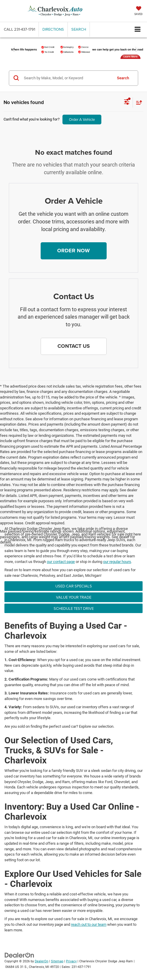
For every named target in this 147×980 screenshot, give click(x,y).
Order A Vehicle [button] (82, 119)
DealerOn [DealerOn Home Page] (42, 961)
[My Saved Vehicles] (138, 11)
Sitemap (57, 961)
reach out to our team (89, 924)
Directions (53, 29)
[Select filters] (127, 103)
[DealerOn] (19, 955)
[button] (19, 29)
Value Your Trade (74, 597)
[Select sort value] (138, 102)
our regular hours (117, 562)
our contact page (61, 562)
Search (123, 78)
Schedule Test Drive (74, 608)
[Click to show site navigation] (138, 30)
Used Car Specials (74, 586)
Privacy (71, 961)
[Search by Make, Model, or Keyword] (67, 78)
